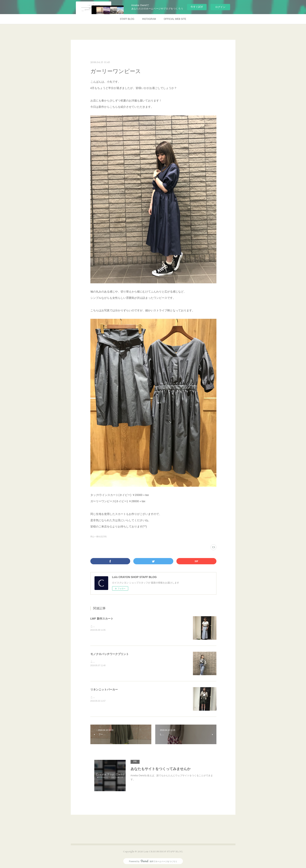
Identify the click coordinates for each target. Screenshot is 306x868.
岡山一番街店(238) (99, 537)
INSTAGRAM (149, 19)
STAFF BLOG (127, 19)
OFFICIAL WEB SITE (175, 19)
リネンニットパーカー (104, 690)
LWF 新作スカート (102, 619)
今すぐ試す (197, 7)
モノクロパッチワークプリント (110, 654)
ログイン (220, 7)
